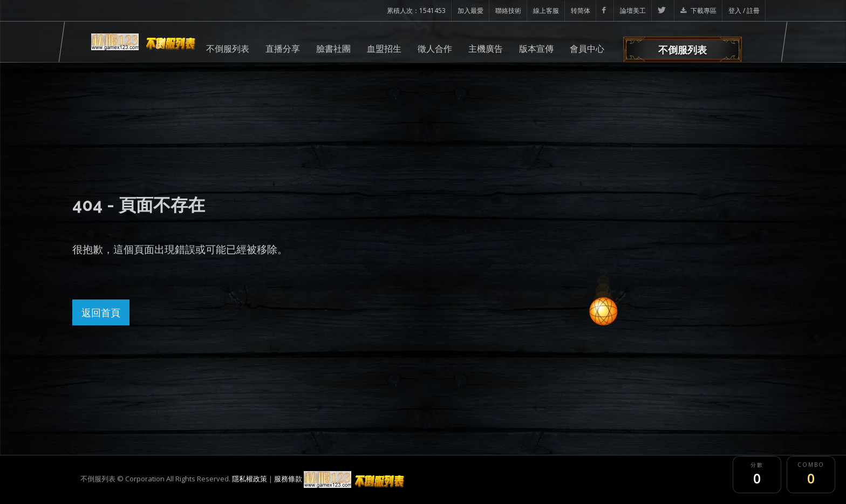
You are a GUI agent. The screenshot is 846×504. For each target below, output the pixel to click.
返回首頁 (101, 312)
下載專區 (698, 11)
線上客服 (546, 11)
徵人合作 (435, 49)
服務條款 (288, 479)
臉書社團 (333, 49)
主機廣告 (486, 49)
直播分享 (283, 49)
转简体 (581, 11)
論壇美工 (633, 11)
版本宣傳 (536, 49)
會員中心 (587, 49)
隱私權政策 (250, 479)
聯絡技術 (508, 11)
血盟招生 (384, 49)
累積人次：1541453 (416, 11)
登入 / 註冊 (744, 11)
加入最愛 (470, 11)
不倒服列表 (228, 49)
